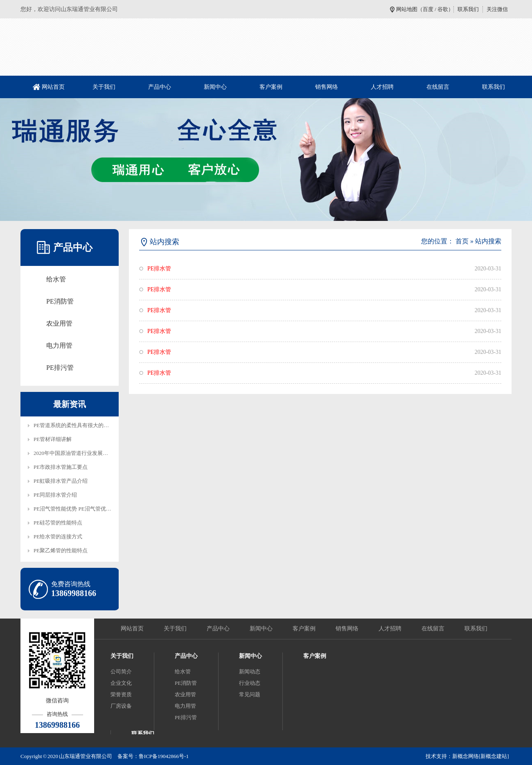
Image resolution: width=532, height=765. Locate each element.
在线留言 (438, 87)
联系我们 (468, 9)
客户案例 (271, 87)
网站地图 (407, 9)
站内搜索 (488, 241)
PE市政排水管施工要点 (61, 467)
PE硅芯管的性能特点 (58, 523)
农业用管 (59, 323)
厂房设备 (121, 706)
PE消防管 (60, 301)
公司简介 (121, 672)
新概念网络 (465, 756)
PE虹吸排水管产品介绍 (61, 481)
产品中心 (160, 87)
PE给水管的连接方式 (58, 537)
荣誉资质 (121, 694)
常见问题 (250, 694)
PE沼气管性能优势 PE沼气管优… (72, 509)
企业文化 (121, 683)
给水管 (56, 279)
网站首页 (53, 87)
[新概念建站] (494, 756)
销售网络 (327, 87)
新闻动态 (250, 672)
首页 (462, 241)
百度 (428, 9)
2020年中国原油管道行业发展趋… (73, 453)
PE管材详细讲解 (53, 439)
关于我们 (104, 87)
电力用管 (59, 345)
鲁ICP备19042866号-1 (164, 756)
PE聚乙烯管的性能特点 (61, 550)
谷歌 (443, 9)
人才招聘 (382, 87)
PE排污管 (60, 368)
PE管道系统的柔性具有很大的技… (74, 425)
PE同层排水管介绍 (55, 495)
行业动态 (250, 683)
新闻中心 (215, 87)
